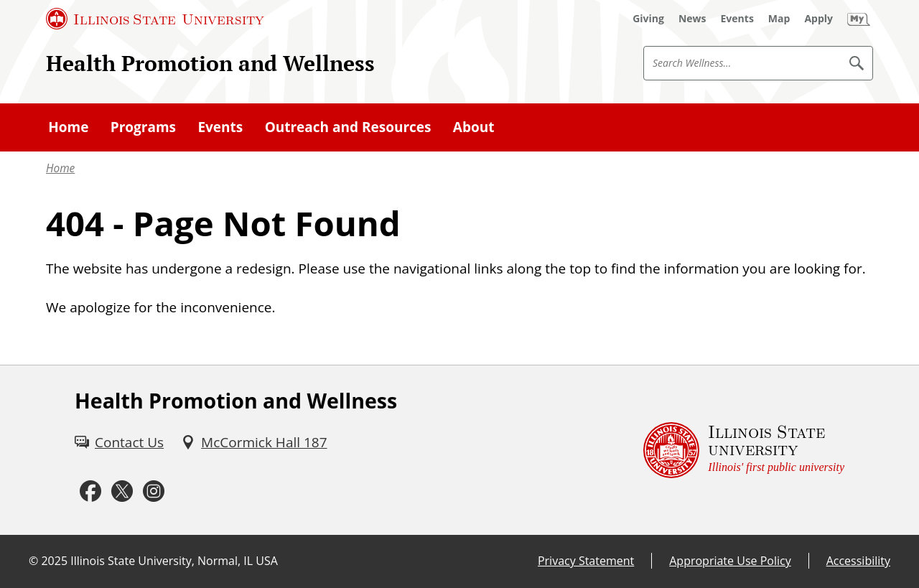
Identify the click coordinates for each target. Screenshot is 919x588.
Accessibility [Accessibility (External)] (858, 561)
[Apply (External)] (818, 19)
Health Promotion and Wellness (210, 63)
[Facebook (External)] (90, 491)
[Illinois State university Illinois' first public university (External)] (744, 450)
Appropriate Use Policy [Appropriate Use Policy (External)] (730, 561)
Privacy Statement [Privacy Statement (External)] (586, 561)
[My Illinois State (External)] (859, 19)
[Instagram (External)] (154, 491)
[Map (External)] (779, 19)
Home (60, 168)
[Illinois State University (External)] (155, 19)
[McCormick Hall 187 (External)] (254, 442)
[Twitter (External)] (122, 491)
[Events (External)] (737, 19)
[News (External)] (692, 19)
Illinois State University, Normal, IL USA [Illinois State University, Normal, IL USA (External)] (174, 561)
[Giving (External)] (648, 19)
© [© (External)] (33, 561)
